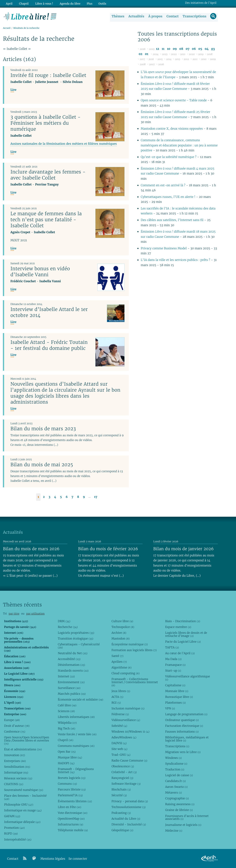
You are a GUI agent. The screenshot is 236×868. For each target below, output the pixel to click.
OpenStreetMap (71, 819)
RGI (116, 703)
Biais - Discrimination (183, 621)
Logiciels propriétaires (76, 633)
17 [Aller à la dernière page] (96, 497)
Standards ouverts (73, 671)
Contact (172, 16)
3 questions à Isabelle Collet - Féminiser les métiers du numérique (45, 123)
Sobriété (119, 726)
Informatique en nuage (23, 810)
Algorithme (121, 667)
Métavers (173, 793)
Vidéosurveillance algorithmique (188, 678)
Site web (119, 749)
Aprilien (119, 662)
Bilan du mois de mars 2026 (31, 549)
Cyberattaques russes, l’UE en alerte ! (168, 197)
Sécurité (119, 795)
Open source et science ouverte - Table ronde (174, 101)
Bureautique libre (179, 697)
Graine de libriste (179, 810)
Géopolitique (122, 830)
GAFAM (12, 816)
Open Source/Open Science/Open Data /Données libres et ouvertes (27, 740)
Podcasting (121, 813)
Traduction (175, 769)
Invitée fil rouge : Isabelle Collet (48, 75)
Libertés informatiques (76, 717)
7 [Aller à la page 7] (72, 497)
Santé (117, 656)
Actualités (136, 16)
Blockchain (121, 789)
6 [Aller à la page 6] (67, 497)
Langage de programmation (186, 714)
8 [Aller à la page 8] (78, 497)
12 (158, 49)
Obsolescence (123, 766)
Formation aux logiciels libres (134, 650)
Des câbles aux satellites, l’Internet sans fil (173, 220)
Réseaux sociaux (18, 778)
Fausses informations (182, 732)
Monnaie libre (177, 691)
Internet (66, 676)
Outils (100, 3)
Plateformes (175, 703)
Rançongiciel (122, 778)
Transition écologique (76, 638)
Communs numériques (76, 746)
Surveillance (69, 688)
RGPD (11, 833)
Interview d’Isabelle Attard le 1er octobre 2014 (49, 313)
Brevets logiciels (72, 778)
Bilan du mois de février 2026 (108, 549)
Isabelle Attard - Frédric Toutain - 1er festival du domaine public (49, 345)
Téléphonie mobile (73, 830)
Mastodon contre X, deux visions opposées (172, 129)
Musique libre (70, 757)
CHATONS (14, 784)
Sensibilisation (17, 767)
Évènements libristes (75, 801)
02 (141, 54)
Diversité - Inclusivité (129, 824)
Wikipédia (67, 723)
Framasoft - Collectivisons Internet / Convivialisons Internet (135, 682)
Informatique (16, 772)
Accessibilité (69, 659)
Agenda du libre (68, 3)
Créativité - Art (124, 772)
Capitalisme (175, 685)
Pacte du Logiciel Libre (183, 642)
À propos (155, 16)
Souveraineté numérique (24, 790)
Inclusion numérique (128, 708)
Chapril (66, 740)
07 (187, 49)
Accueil (7, 28)
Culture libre (122, 621)
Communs (67, 784)
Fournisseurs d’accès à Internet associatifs (187, 817)
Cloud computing (125, 673)
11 (163, 49)
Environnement (71, 682)
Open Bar (67, 752)
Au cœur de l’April (180, 653)
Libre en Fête (70, 807)
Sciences (66, 711)
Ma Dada (173, 659)
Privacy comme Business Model (164, 249)
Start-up (173, 671)
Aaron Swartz (176, 787)
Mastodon (120, 638)
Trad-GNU (121, 755)
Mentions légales (53, 859)
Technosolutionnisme (128, 807)
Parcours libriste (72, 789)
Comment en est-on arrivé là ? (163, 185)
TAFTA (172, 647)
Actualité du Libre (126, 819)
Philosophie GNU (19, 805)
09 (175, 49)
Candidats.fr (175, 781)
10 (169, 49)
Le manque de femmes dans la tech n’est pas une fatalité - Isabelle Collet (46, 220)
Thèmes (118, 16)
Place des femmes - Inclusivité (25, 797)
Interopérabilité (18, 839)
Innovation (15, 755)
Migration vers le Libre (183, 752)
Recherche (68, 627)
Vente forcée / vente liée (77, 734)
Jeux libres (121, 691)
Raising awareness (180, 804)
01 (147, 54)
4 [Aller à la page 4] (55, 497)
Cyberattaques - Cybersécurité (79, 646)
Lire (13, 90)
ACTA (117, 697)
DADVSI (119, 743)
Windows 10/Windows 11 (130, 732)
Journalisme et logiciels (183, 825)
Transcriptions (194, 16)
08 (181, 49)
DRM (64, 621)
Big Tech (67, 728)
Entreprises (15, 761)
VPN (170, 708)
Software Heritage (126, 784)
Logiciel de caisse (179, 775)
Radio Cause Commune (129, 760)
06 (194, 49)
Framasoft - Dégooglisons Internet (76, 771)
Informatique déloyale (22, 822)
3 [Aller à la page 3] (49, 497)
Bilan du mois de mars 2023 (43, 429)
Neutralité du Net (73, 653)
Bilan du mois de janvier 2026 (184, 549)
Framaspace (175, 665)
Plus (87, 3)
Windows (173, 758)
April (9, 3)
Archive (119, 633)
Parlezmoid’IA (70, 795)
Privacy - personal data (130, 801)
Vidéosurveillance (126, 720)
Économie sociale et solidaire (81, 699)
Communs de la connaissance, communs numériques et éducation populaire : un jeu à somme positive (179, 146)
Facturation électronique (184, 726)
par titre (14, 614)
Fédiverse (120, 714)
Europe (12, 720)
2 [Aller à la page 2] (44, 497)
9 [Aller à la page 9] (84, 497)
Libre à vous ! (43, 3)
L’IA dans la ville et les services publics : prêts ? (176, 260)
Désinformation (72, 665)
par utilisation (35, 614)
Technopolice (123, 627)
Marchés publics (72, 694)
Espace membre (178, 627)
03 (213, 49)
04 (207, 49)
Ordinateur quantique (182, 720)
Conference (15, 732)
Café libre (67, 705)
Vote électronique (73, 813)
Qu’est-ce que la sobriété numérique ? (169, 157)
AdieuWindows (124, 737)
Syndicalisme (176, 764)
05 (200, 49)
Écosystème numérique (130, 644)
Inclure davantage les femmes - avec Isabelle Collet (48, 175)
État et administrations (23, 749)
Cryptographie (177, 798)
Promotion (14, 828)
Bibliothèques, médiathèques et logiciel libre (187, 739)
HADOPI (66, 763)
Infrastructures (71, 824)
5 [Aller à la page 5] (61, 497)
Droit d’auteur (17, 726)
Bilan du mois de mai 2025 (42, 465)
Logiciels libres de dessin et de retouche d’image (186, 634)
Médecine (174, 831)
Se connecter (78, 859)
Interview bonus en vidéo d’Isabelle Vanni (40, 272)
